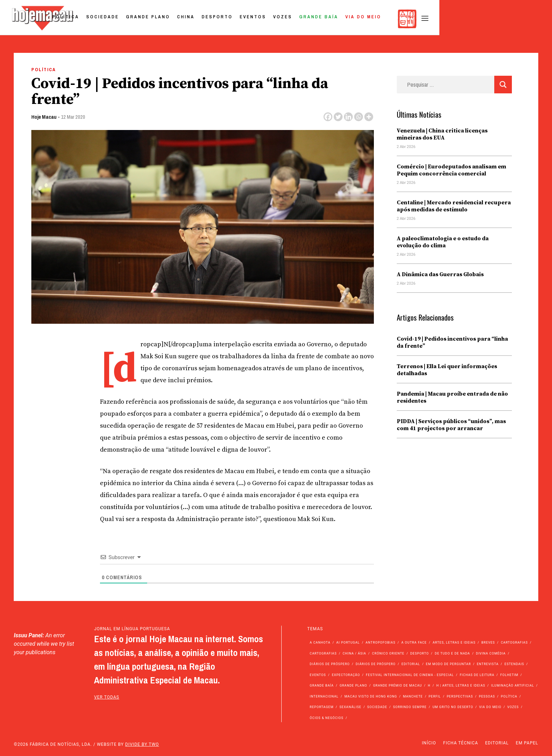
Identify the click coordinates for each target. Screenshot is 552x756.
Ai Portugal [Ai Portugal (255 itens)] (348, 643)
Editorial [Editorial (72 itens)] (411, 664)
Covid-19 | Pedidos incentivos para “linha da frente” (452, 342)
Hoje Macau (44, 117)
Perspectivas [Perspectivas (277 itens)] (460, 696)
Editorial (497, 743)
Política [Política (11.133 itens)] (509, 696)
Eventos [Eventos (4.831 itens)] (318, 675)
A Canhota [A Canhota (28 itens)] (320, 643)
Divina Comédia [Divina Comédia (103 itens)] (491, 653)
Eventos (363, 19)
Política (176, 19)
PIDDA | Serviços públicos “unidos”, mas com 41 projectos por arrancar (451, 425)
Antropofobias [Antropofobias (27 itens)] (381, 643)
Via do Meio (474, 19)
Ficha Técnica (461, 743)
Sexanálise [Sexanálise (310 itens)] (350, 707)
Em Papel (527, 743)
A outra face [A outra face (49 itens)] (414, 643)
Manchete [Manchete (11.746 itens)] (413, 696)
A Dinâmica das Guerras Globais (440, 274)
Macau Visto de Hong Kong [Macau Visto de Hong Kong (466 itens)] (371, 696)
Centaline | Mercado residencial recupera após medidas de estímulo (454, 206)
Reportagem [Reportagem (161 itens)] (322, 707)
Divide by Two (142, 744)
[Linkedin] (348, 117)
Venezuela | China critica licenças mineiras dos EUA (442, 134)
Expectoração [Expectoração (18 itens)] (346, 675)
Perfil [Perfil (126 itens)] (435, 696)
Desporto (328, 19)
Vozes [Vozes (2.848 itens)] (513, 707)
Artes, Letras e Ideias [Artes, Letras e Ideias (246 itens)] (454, 643)
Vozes (393, 19)
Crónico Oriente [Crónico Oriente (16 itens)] (388, 653)
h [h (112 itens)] (429, 686)
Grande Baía (429, 19)
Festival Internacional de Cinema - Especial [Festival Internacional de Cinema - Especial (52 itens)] (410, 675)
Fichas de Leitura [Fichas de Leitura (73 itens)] (477, 675)
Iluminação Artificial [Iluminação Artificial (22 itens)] (513, 686)
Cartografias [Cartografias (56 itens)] (515, 643)
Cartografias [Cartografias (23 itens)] (323, 653)
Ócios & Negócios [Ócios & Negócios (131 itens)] (327, 718)
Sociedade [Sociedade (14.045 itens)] (377, 707)
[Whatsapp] (359, 117)
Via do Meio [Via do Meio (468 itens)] (490, 707)
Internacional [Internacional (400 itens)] (324, 696)
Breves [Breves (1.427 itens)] (488, 643)
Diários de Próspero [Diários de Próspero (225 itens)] (330, 664)
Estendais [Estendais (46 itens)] (514, 664)
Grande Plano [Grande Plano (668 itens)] (353, 686)
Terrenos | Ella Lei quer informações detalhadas (447, 370)
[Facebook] (328, 117)
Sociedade (213, 19)
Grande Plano (259, 19)
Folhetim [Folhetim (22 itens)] (509, 675)
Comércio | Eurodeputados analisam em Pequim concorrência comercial (451, 170)
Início (429, 743)
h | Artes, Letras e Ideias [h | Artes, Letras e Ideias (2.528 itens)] (461, 686)
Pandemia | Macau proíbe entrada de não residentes (452, 397)
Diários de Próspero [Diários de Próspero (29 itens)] (376, 664)
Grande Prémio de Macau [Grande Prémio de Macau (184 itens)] (398, 686)
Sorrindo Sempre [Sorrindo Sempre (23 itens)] (410, 707)
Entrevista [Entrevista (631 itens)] (488, 664)
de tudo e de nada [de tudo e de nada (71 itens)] (452, 653)
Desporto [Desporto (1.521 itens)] (419, 653)
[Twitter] (338, 117)
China (296, 19)
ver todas (107, 697)
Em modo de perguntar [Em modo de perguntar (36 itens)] (448, 664)
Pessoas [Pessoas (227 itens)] (487, 696)
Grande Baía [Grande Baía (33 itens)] (322, 686)
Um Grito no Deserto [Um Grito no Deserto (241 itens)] (453, 707)
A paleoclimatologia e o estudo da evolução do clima (443, 242)
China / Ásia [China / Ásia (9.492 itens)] (354, 653)
